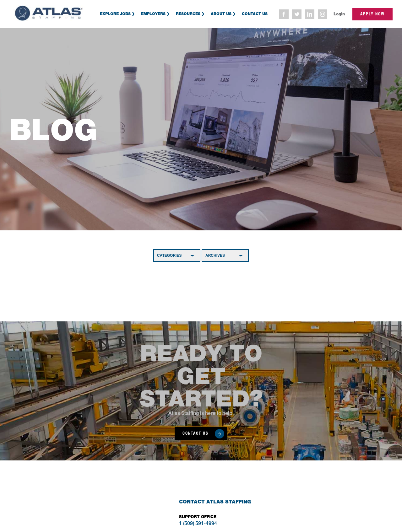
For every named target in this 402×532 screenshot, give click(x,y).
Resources (188, 14)
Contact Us (255, 14)
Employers (153, 14)
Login (339, 14)
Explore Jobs (115, 14)
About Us (221, 14)
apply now (372, 14)
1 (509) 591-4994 (198, 524)
